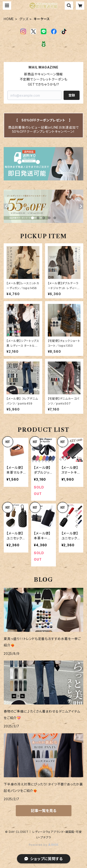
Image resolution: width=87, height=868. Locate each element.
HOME (9, 19)
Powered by (44, 845)
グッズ (24, 19)
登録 (72, 95)
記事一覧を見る (44, 811)
